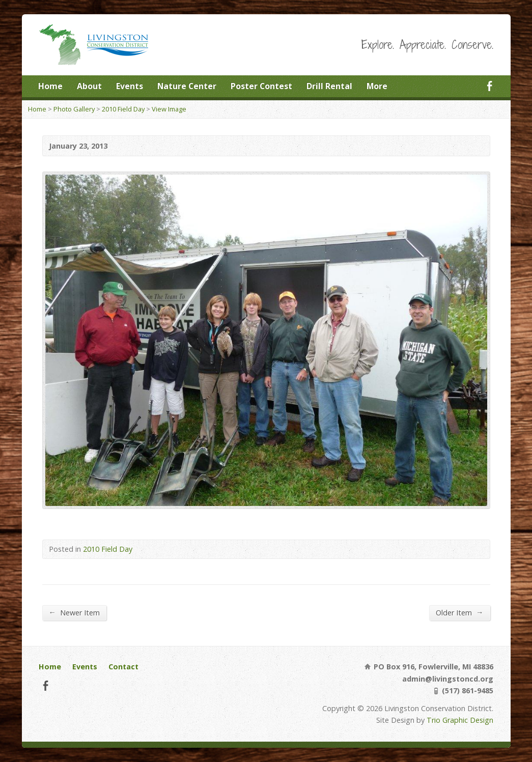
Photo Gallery (74, 109)
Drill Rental (329, 86)
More (377, 86)
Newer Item (74, 612)
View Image (169, 109)
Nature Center (187, 86)
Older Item (459, 612)
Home (50, 86)
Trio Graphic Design (460, 720)
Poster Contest (261, 86)
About (89, 86)
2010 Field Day (123, 109)
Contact (123, 667)
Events (130, 86)
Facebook (489, 86)
